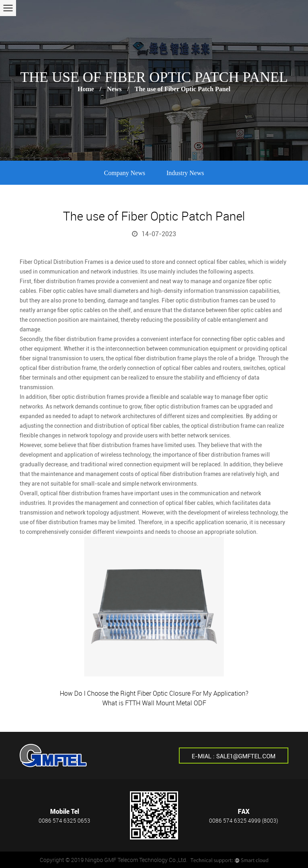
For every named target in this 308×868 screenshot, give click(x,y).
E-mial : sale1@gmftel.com (234, 756)
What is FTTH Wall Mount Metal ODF (154, 703)
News (114, 89)
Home (86, 89)
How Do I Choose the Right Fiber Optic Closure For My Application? (154, 693)
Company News (125, 173)
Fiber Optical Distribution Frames (62, 262)
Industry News (185, 173)
